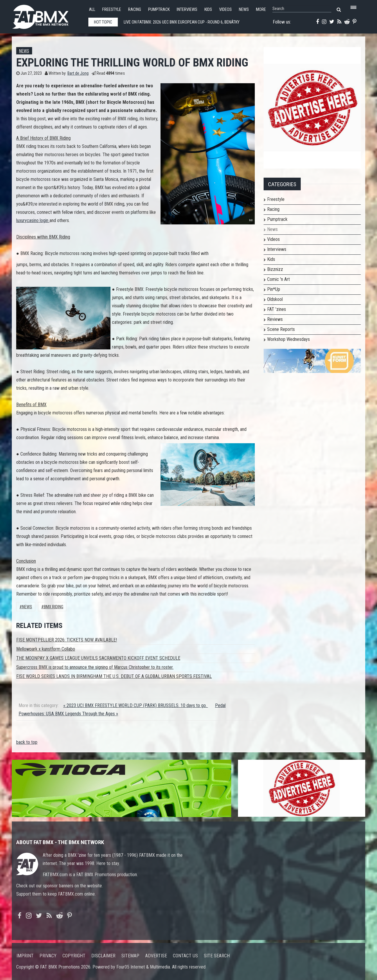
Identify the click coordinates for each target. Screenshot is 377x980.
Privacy (48, 956)
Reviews (275, 319)
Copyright (74, 956)
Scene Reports (281, 329)
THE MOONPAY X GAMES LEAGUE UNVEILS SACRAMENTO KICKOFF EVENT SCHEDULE (98, 658)
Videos (225, 10)
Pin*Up (274, 289)
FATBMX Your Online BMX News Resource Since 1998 (47, 15)
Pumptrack (159, 10)
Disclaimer (103, 956)
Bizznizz (275, 269)
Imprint (25, 956)
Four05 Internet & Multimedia (143, 967)
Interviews (187, 10)
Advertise (156, 956)
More (261, 10)
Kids (208, 10)
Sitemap (130, 956)
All (92, 10)
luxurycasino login (33, 220)
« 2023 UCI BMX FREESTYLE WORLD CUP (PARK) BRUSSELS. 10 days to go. (136, 705)
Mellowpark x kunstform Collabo (46, 649)
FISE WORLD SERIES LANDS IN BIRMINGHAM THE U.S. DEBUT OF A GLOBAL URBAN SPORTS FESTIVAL (114, 676)
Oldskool (275, 299)
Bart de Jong (78, 73)
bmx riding (54, 607)
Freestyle (112, 10)
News (244, 10)
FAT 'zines (277, 309)
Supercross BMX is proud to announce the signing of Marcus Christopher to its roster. (95, 667)
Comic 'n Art (278, 279)
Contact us (185, 956)
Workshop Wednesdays (288, 339)
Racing (135, 10)
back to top (27, 742)
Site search (217, 956)
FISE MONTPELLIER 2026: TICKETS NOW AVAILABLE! (67, 640)
